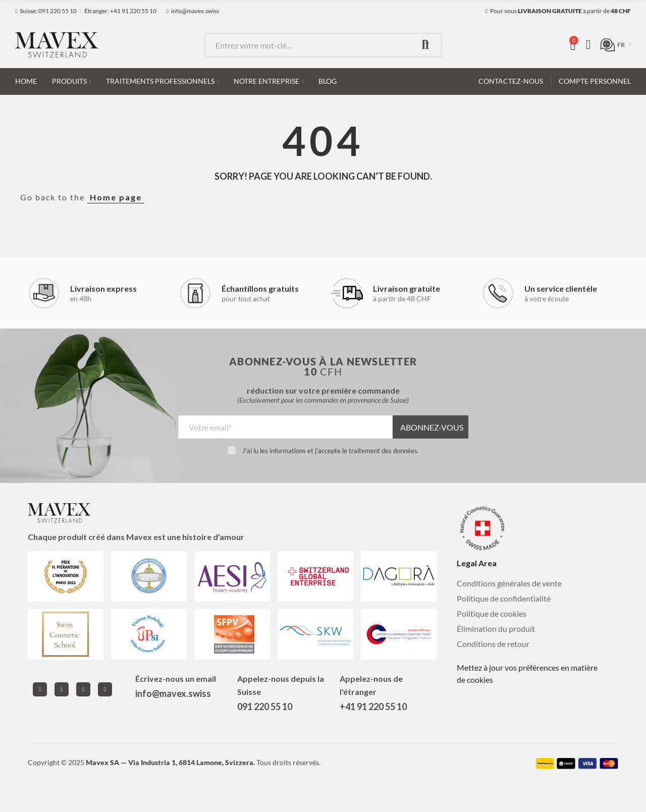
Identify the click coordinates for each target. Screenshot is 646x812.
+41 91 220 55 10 (373, 707)
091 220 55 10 (265, 707)
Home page (116, 197)
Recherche (425, 45)
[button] (46, 11)
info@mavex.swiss (173, 693)
